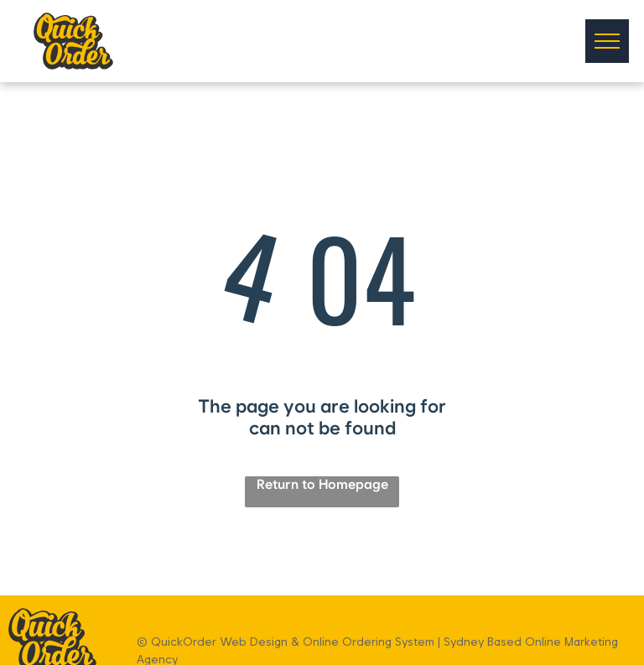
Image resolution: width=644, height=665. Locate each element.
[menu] (607, 41)
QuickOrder (184, 642)
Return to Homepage (322, 484)
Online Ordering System (369, 642)
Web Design (254, 642)
